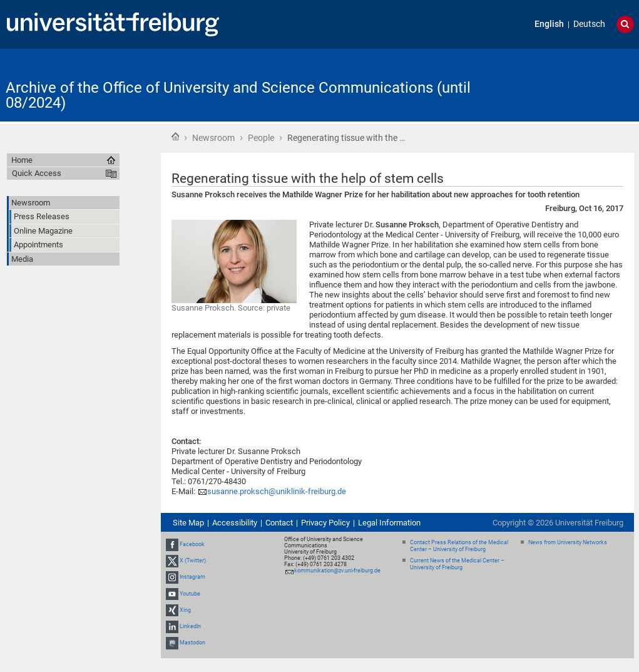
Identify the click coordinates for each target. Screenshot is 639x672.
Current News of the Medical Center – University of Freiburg (457, 564)
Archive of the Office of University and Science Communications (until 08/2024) (238, 95)
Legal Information (389, 523)
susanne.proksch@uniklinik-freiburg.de (277, 491)
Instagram (192, 577)
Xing (185, 610)
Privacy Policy (325, 523)
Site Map (188, 523)
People (261, 138)
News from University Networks (568, 542)
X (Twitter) (193, 561)
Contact (279, 523)
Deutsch (589, 24)
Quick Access (37, 173)
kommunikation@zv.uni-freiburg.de (337, 571)
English (549, 24)
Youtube (190, 594)
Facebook (192, 544)
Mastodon (192, 643)
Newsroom (213, 138)
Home (175, 137)
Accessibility (235, 523)
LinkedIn (190, 626)
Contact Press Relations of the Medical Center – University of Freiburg (459, 546)
